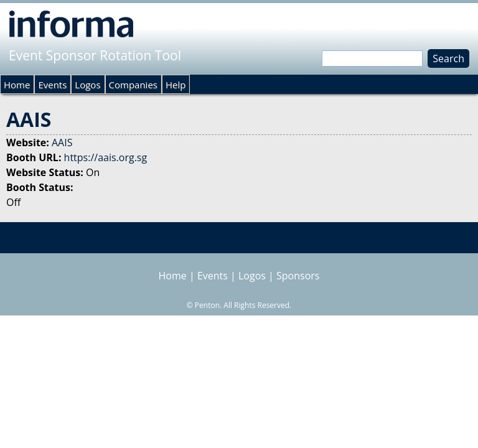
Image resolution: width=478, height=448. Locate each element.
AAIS (62, 142)
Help (176, 85)
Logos (87, 85)
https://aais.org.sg (106, 157)
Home (17, 85)
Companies (133, 85)
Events (52, 85)
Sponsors (298, 276)
